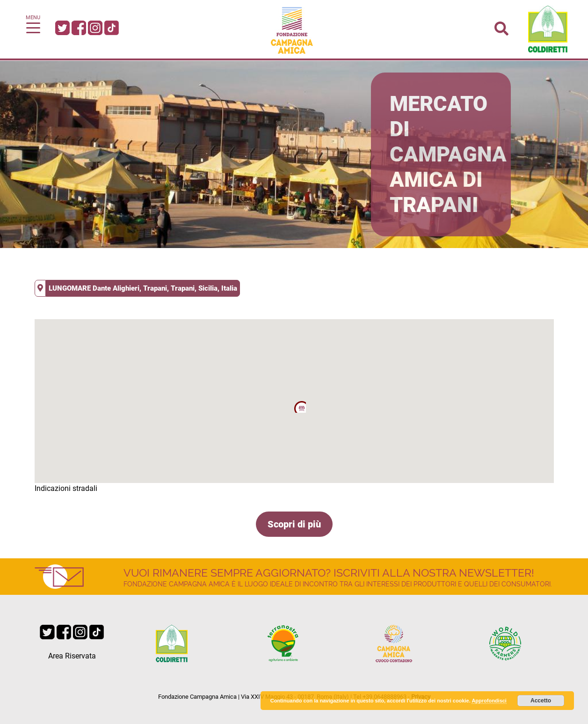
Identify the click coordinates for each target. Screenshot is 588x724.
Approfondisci (489, 701)
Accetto (541, 701)
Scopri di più (294, 524)
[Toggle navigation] (33, 27)
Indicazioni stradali (66, 488)
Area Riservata (72, 656)
